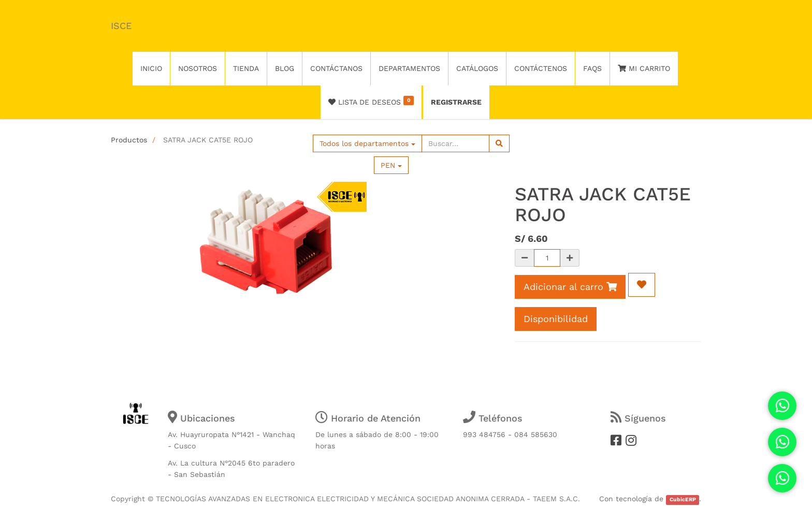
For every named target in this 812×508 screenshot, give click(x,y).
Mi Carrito (644, 68)
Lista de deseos (371, 101)
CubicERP (683, 499)
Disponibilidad (556, 319)
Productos (129, 140)
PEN (391, 165)
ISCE (121, 26)
